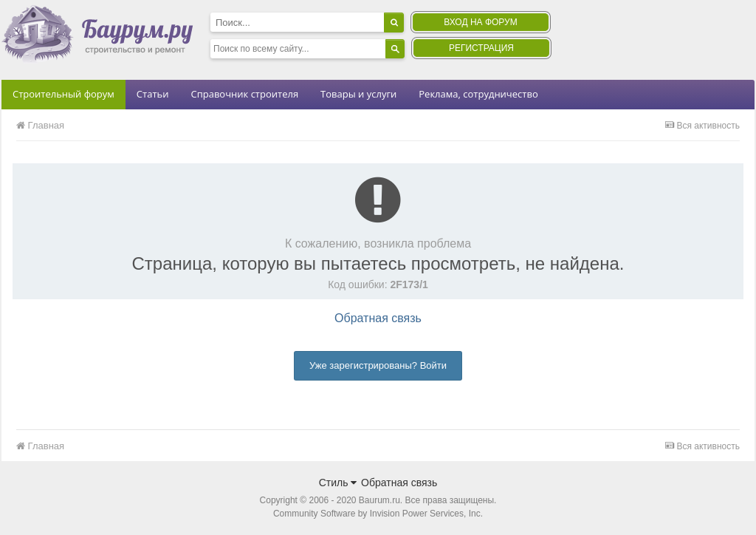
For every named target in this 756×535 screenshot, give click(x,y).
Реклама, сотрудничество (478, 94)
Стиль (338, 483)
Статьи (153, 94)
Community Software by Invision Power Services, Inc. (378, 514)
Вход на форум (480, 22)
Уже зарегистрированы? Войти (378, 365)
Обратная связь (378, 318)
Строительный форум (63, 94)
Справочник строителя (244, 94)
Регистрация (481, 48)
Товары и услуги (358, 94)
